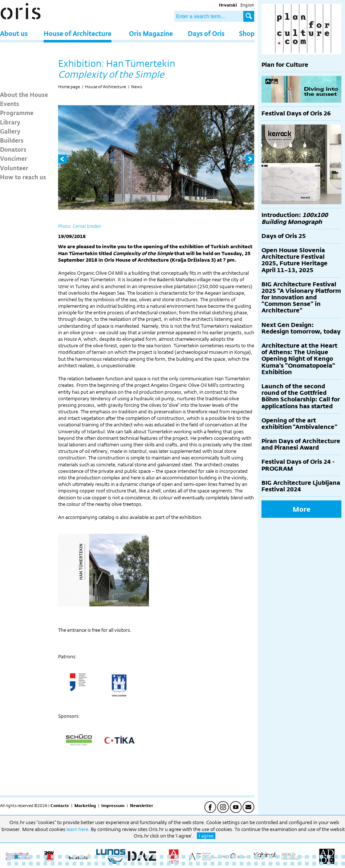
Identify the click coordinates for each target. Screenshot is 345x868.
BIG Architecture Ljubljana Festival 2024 (301, 486)
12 (89, 857)
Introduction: (295, 218)
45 (329, 857)
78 (227, 864)
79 (234, 864)
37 (271, 857)
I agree (206, 836)
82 (256, 864)
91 (321, 864)
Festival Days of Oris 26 (296, 113)
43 (314, 857)
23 (169, 857)
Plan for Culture (285, 65)
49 (16, 864)
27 (198, 857)
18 (133, 857)
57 (74, 864)
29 (212, 857)
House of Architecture (78, 33)
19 (140, 857)
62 (111, 864)
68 (154, 864)
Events (10, 103)
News (137, 87)
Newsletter (142, 806)
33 (241, 857)
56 (67, 864)
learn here (77, 829)
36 (263, 857)
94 (343, 864)
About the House (24, 94)
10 (74, 857)
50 (24, 864)
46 (336, 857)
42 (307, 857)
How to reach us (23, 177)
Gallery (10, 131)
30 (220, 857)
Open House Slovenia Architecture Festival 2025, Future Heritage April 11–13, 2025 (295, 260)
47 (343, 857)
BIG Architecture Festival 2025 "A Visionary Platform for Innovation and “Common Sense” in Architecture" (301, 298)
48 (9, 864)
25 (183, 857)
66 (140, 864)
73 (191, 864)
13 (96, 857)
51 (31, 864)
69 (162, 864)
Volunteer (14, 168)
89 (307, 864)
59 (89, 864)
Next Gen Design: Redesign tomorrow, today (301, 328)
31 (227, 857)
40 (292, 857)
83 (263, 864)
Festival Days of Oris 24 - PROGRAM (298, 465)
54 (53, 864)
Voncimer (14, 158)
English (247, 5)
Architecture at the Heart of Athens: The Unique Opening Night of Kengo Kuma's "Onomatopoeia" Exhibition (299, 359)
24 (176, 857)
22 (162, 857)
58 (82, 864)
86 (285, 864)
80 (241, 864)
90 (314, 864)
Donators (13, 149)
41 (300, 857)
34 (249, 857)
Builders (12, 140)
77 (220, 864)
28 (205, 857)
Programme (17, 112)
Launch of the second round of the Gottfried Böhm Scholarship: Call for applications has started (301, 396)
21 (154, 857)
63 (118, 864)
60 (96, 864)
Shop (247, 33)
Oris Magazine (151, 33)
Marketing (85, 806)
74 (198, 864)
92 (329, 864)
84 (271, 864)
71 (176, 864)
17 (125, 857)
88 (300, 864)
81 (249, 864)
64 (125, 864)
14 (103, 857)
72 (183, 864)
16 (118, 857)
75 (205, 864)
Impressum (113, 806)
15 (111, 857)
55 (60, 864)
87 (292, 864)
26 (191, 857)
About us (14, 33)
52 (38, 864)
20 (147, 857)
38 (278, 857)
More (302, 509)
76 (212, 864)
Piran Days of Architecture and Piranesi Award (301, 444)
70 (169, 864)
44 (321, 857)
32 (234, 857)
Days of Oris (206, 33)
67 (147, 864)
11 (82, 857)
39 (285, 857)
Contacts (60, 806)
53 (45, 864)
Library (10, 122)
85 (278, 864)
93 (336, 864)
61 (103, 864)
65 (133, 864)
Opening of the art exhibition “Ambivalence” (299, 424)
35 (256, 857)
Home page (69, 87)
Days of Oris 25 (284, 236)
